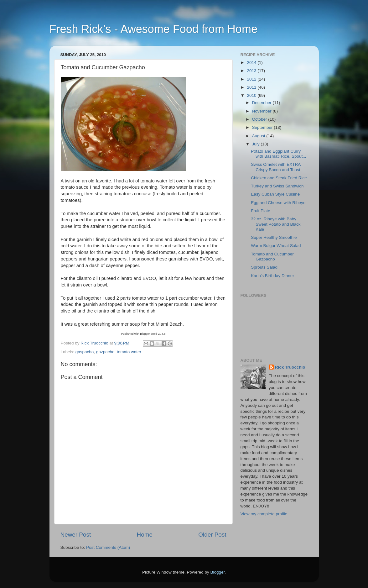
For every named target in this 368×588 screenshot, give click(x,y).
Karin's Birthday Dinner (272, 276)
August (259, 136)
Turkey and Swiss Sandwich (277, 186)
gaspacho (85, 352)
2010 (252, 95)
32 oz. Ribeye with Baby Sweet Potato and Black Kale (276, 224)
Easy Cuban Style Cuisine (275, 194)
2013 (252, 71)
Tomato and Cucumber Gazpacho (272, 257)
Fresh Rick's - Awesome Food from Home (153, 29)
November (262, 111)
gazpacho (105, 352)
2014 (252, 63)
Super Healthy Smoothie (274, 237)
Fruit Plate (261, 211)
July (257, 144)
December (262, 103)
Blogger (218, 572)
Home (145, 535)
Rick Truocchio (290, 367)
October (260, 119)
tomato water (129, 352)
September (263, 127)
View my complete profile (264, 514)
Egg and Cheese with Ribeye (278, 203)
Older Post (212, 535)
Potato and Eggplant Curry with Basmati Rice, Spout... (278, 154)
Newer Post (76, 535)
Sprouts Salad (264, 267)
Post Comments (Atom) (108, 547)
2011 (252, 87)
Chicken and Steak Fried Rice (279, 178)
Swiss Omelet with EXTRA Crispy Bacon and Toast (276, 167)
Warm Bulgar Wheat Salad (276, 246)
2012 (252, 79)
